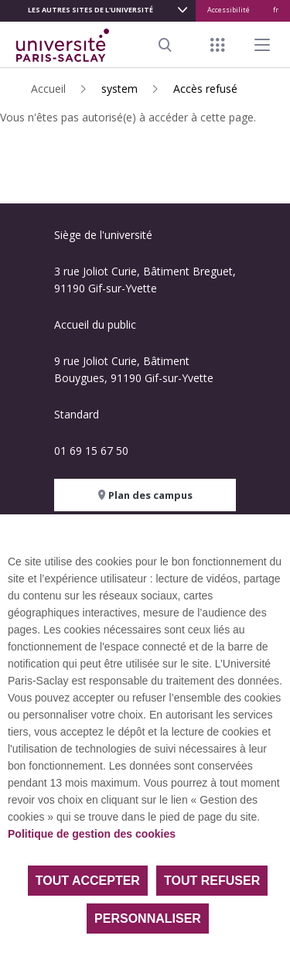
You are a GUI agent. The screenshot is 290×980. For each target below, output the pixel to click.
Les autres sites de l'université (90, 10)
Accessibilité (229, 10)
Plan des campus (145, 495)
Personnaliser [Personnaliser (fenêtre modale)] (148, 919)
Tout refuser (212, 881)
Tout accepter (88, 881)
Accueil (48, 89)
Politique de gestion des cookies (92, 834)
